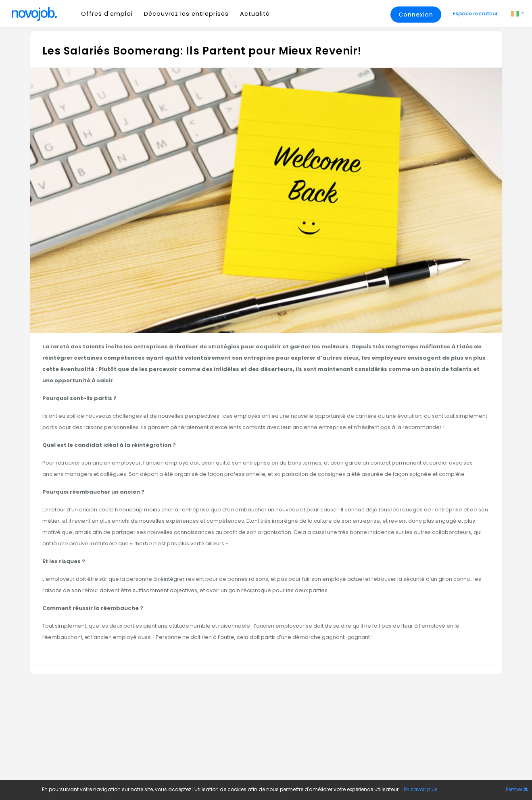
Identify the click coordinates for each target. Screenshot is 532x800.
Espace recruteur (476, 14)
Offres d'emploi (107, 14)
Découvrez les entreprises (186, 14)
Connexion (416, 15)
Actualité (255, 14)
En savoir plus (421, 789)
